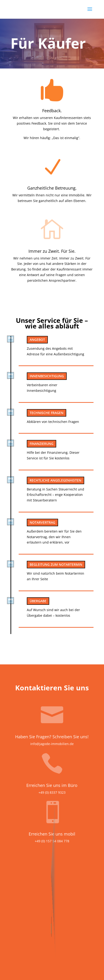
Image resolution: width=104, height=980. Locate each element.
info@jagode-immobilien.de (52, 744)
